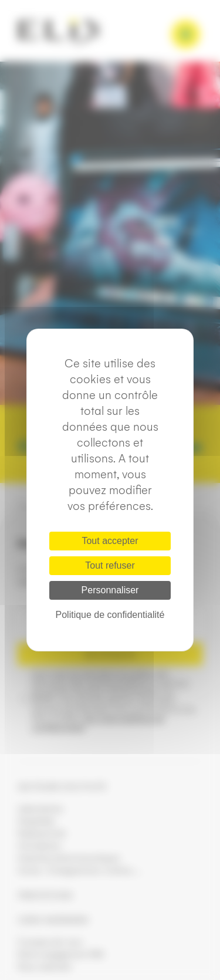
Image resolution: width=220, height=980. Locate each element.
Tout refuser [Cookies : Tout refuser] (110, 565)
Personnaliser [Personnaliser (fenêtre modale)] (110, 590)
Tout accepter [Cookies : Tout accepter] (110, 541)
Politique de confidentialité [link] (110, 615)
